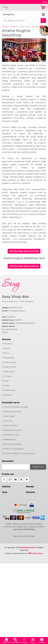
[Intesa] (24, 511)
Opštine (6, 487)
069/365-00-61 (16, 308)
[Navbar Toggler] (43, 15)
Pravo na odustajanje (14, 449)
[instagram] (10, 480)
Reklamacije (10, 439)
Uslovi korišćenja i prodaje (16, 407)
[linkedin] (21, 480)
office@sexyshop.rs (17, 311)
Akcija (7, 348)
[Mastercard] (21, 504)
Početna (5, 27)
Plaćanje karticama (13, 430)
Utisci (7, 386)
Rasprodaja (9, 358)
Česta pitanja (10, 362)
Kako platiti (10, 372)
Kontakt (8, 395)
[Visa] (31, 504)
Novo (7, 353)
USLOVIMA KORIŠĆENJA (24, 529)
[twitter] (27, 480)
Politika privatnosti (13, 412)
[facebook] (4, 480)
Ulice (5, 492)
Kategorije (9, 14)
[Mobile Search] (43, 21)
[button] (6, 640)
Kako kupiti (10, 416)
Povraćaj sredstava (13, 444)
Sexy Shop (38, 553)
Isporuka (8, 421)
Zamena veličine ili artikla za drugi (20, 453)
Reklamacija (10, 390)
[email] (18, 467)
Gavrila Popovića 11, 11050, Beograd (17, 301)
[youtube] (15, 480)
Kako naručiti (10, 367)
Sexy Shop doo (15, 297)
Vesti (7, 381)
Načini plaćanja (11, 426)
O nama (8, 376)
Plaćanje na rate (12, 435)
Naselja (30, 487)
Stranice (14, 27)
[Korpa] (43, 7)
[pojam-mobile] (21, 21)
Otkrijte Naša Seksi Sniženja (24, 251)
